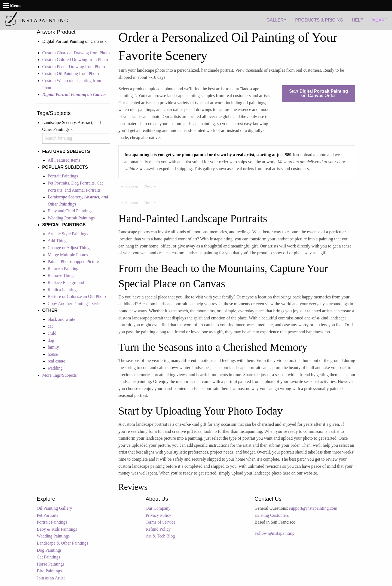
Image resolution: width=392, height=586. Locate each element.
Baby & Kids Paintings (57, 529)
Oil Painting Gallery (54, 508)
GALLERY (277, 20)
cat (50, 326)
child (52, 333)
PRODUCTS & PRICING (319, 20)
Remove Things (61, 275)
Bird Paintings (49, 571)
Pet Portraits (48, 515)
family (53, 347)
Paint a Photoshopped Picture (73, 262)
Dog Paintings (49, 550)
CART (379, 20)
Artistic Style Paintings (68, 234)
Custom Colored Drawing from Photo (75, 60)
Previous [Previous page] (133, 186)
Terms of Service (160, 522)
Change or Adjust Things (69, 248)
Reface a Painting (63, 269)
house (53, 354)
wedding (55, 368)
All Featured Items (64, 160)
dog (51, 340)
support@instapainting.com (313, 508)
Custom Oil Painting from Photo (71, 73)
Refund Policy (158, 529)
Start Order (318, 93)
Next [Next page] (151, 186)
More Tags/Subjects (59, 375)
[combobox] (76, 138)
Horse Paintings (51, 564)
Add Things (58, 241)
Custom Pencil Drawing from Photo (73, 67)
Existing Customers (272, 515)
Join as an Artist (51, 578)
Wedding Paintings (53, 536)
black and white (61, 319)
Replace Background (66, 283)
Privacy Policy (158, 515)
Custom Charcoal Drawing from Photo (76, 53)
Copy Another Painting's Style (74, 303)
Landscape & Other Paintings (62, 543)
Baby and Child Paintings (70, 211)
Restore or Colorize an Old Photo (77, 296)
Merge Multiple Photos (68, 255)
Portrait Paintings (63, 176)
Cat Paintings (48, 557)
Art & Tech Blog (160, 536)
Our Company (158, 508)
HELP (357, 20)
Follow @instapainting (275, 533)
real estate (56, 361)
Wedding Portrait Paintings (71, 218)
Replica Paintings (63, 290)
